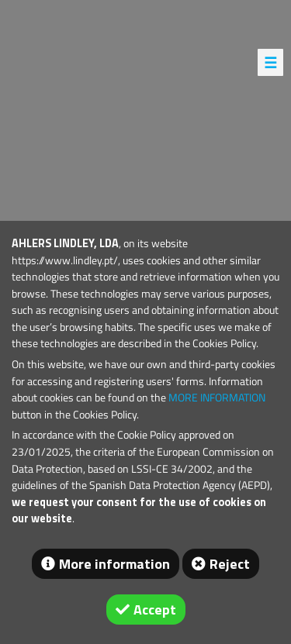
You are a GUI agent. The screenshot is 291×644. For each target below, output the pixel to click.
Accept (155, 610)
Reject (230, 564)
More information (114, 564)
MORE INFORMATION (217, 398)
